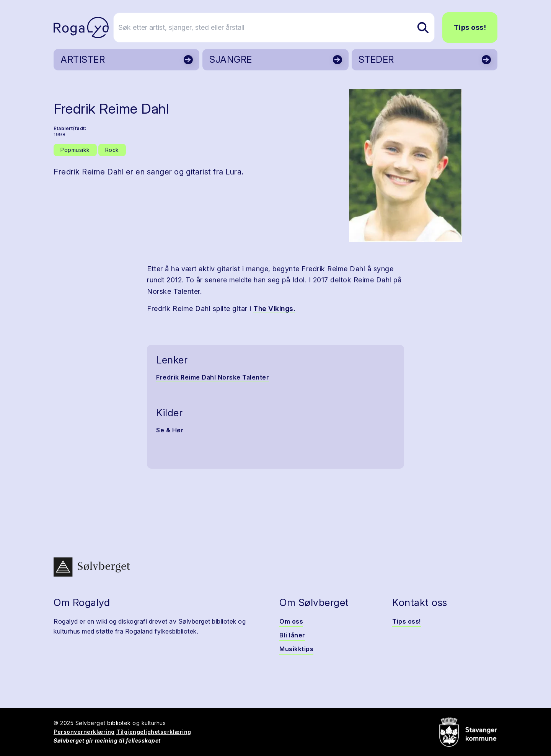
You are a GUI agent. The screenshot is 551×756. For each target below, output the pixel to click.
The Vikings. (274, 309)
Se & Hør (170, 430)
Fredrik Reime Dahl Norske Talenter (213, 377)
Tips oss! (470, 27)
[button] (405, 165)
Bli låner (292, 635)
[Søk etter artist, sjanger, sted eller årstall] (279, 28)
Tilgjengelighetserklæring (154, 732)
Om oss (291, 621)
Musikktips (296, 649)
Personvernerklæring (84, 732)
